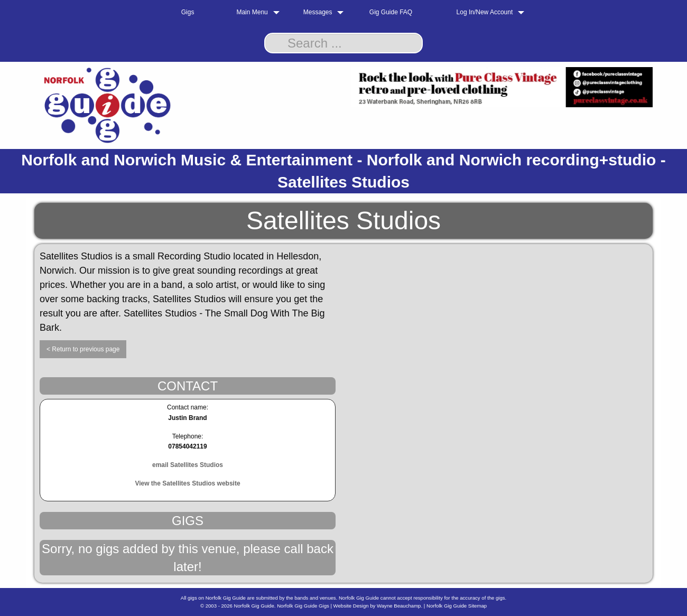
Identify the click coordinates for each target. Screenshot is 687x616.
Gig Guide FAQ (391, 12)
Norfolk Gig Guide (254, 606)
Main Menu (252, 12)
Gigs (188, 12)
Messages (318, 12)
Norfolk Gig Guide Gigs (303, 606)
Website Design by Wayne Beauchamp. (378, 606)
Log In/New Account (485, 12)
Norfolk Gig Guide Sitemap (457, 606)
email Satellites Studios (188, 465)
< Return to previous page (83, 349)
